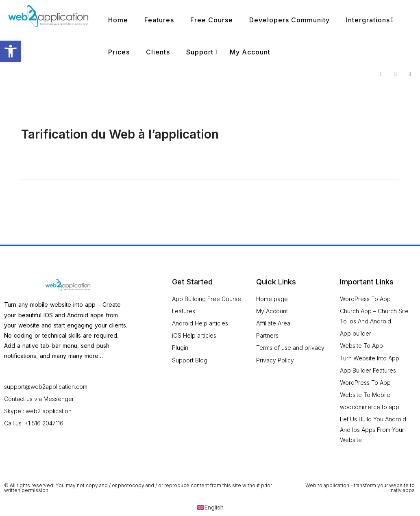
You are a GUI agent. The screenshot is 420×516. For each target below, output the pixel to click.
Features (159, 20)
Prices (119, 52)
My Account (250, 52)
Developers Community (289, 20)
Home (118, 20)
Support (200, 52)
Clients (158, 52)
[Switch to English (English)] (210, 507)
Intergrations (368, 20)
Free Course (212, 20)
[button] (11, 51)
